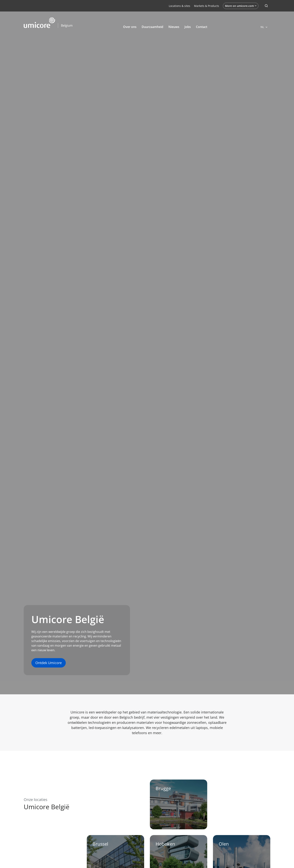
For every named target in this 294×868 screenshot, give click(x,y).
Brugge (163, 788)
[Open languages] (264, 27)
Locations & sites (179, 6)
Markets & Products (207, 6)
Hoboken (165, 844)
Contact (202, 27)
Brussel (100, 844)
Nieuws (174, 27)
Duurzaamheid (152, 27)
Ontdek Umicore (49, 663)
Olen (224, 844)
